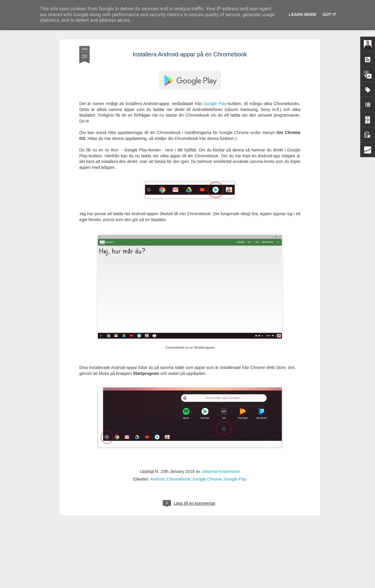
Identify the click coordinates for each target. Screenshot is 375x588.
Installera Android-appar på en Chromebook (190, 33)
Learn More (303, 14)
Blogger (209, 585)
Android (157, 458)
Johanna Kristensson (221, 450)
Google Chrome (207, 458)
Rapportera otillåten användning (239, 585)
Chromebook (179, 458)
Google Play (215, 83)
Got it (329, 14)
